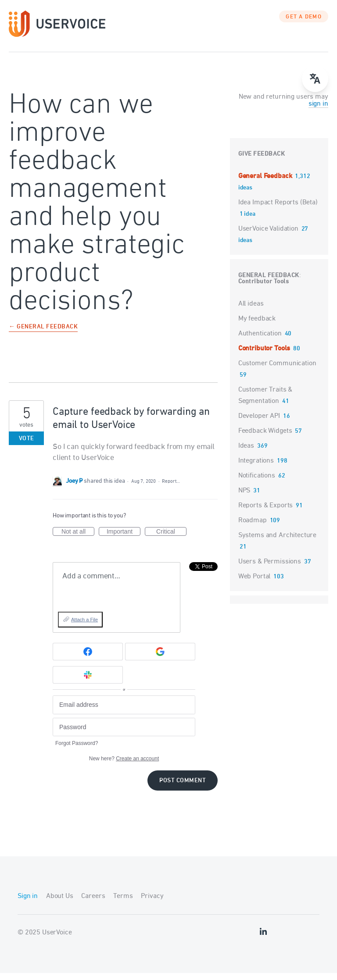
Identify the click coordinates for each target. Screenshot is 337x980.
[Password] (124, 734)
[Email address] (124, 712)
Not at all (78, 539)
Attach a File (84, 627)
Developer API (259, 423)
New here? (124, 766)
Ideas (246, 453)
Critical (171, 539)
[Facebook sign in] (88, 658)
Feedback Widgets (265, 438)
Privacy (152, 903)
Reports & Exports (265, 512)
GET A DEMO (304, 24)
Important (124, 539)
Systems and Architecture (277, 542)
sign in (318, 110)
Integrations (256, 467)
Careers (93, 903)
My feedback (257, 325)
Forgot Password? (77, 750)
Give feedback (262, 161)
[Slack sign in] (88, 681)
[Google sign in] (160, 658)
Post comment (183, 788)
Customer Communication (277, 370)
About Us (60, 903)
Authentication (260, 340)
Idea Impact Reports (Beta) (278, 209)
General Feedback (266, 183)
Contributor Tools (264, 288)
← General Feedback (43, 334)
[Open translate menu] (315, 79)
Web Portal (255, 583)
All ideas (251, 310)
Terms (123, 903)
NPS (244, 497)
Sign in (28, 903)
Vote (27, 445)
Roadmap (253, 527)
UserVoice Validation (269, 235)
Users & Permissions (270, 568)
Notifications (257, 482)
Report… (171, 488)
